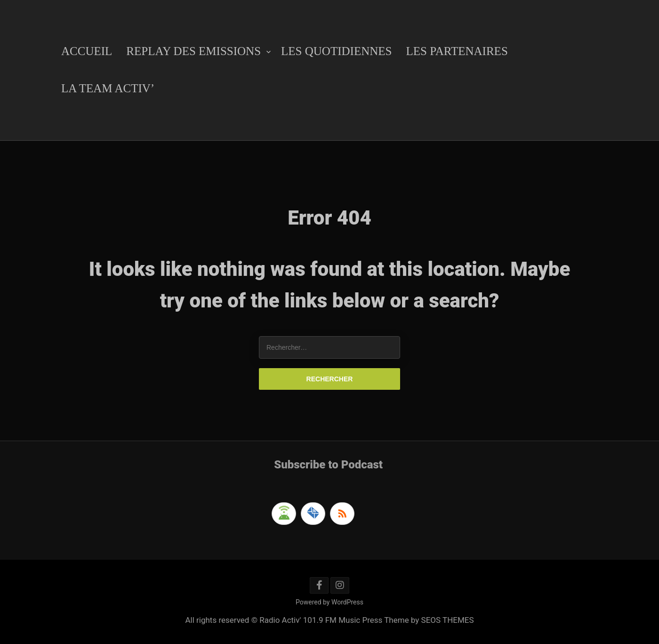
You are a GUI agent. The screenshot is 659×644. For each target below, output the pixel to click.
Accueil (87, 51)
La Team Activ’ (108, 88)
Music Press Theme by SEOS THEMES (406, 620)
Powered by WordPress (329, 602)
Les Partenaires (457, 51)
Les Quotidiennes (336, 51)
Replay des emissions (193, 51)
